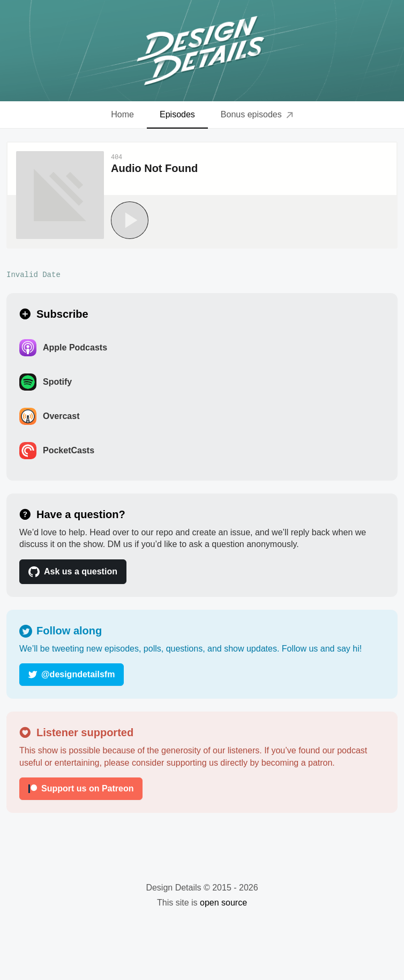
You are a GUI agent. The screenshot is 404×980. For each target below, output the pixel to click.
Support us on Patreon (81, 788)
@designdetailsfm (72, 674)
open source (223, 903)
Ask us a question (73, 572)
